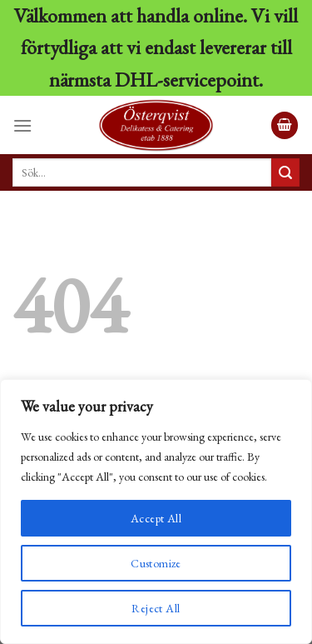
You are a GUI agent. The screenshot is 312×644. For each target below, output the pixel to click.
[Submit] (285, 172)
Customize (156, 563)
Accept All (156, 518)
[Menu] (22, 125)
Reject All (156, 608)
